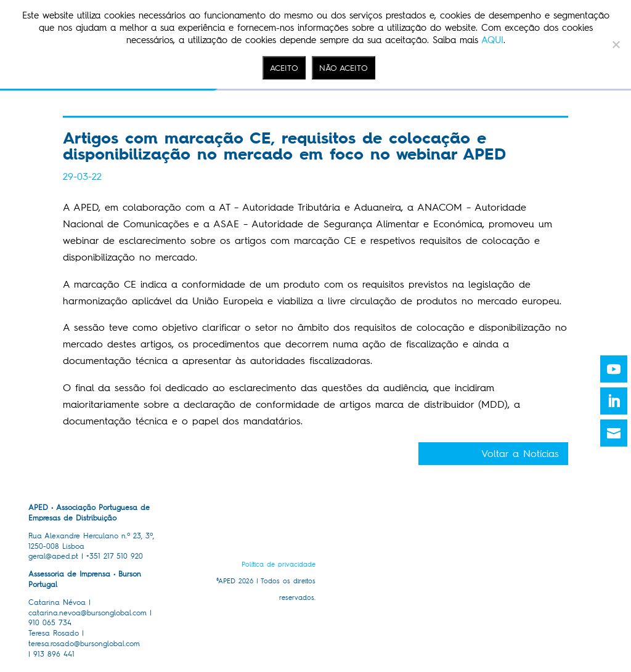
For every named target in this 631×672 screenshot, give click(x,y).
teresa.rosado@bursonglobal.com (84, 644)
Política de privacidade (279, 565)
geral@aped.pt (53, 556)
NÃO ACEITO (344, 68)
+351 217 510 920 (115, 556)
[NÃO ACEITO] (616, 44)
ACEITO (284, 68)
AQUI (492, 40)
